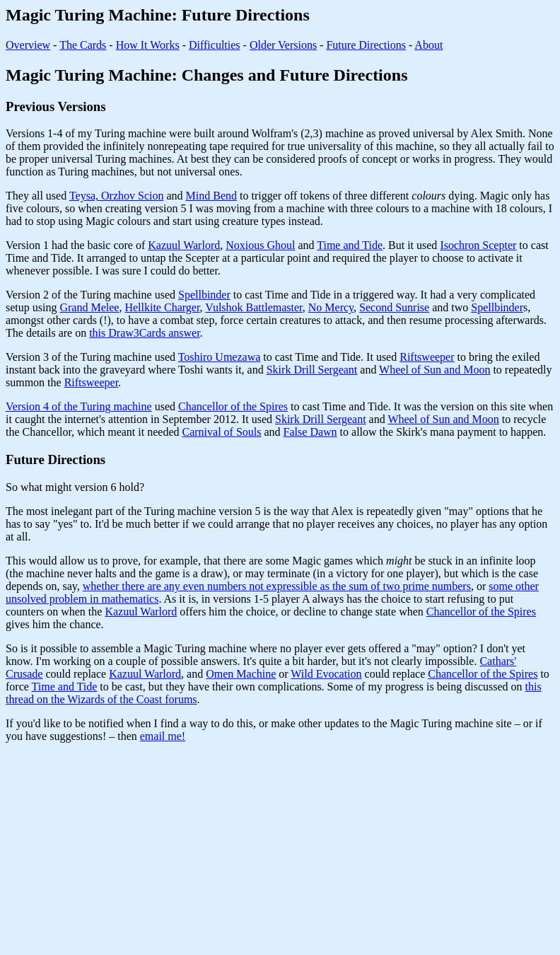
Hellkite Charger (162, 307)
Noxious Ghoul (260, 245)
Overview (28, 45)
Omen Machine (241, 674)
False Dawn (310, 432)
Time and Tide (350, 245)
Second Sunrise (394, 307)
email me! (163, 736)
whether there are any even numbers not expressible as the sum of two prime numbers (277, 586)
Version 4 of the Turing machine (79, 406)
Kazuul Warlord (184, 245)
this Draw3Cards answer (144, 333)
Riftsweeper (427, 357)
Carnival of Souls (222, 432)
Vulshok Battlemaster (253, 307)
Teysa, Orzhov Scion (117, 196)
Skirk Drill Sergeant (312, 370)
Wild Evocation (326, 674)
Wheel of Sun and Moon (434, 370)
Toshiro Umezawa (220, 357)
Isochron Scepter (478, 245)
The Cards (83, 45)
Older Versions (283, 45)
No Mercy (331, 307)
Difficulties (215, 45)
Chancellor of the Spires (233, 406)
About (428, 45)
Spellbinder (204, 295)
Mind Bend (211, 196)
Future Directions (366, 45)
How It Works (148, 45)
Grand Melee (89, 307)
